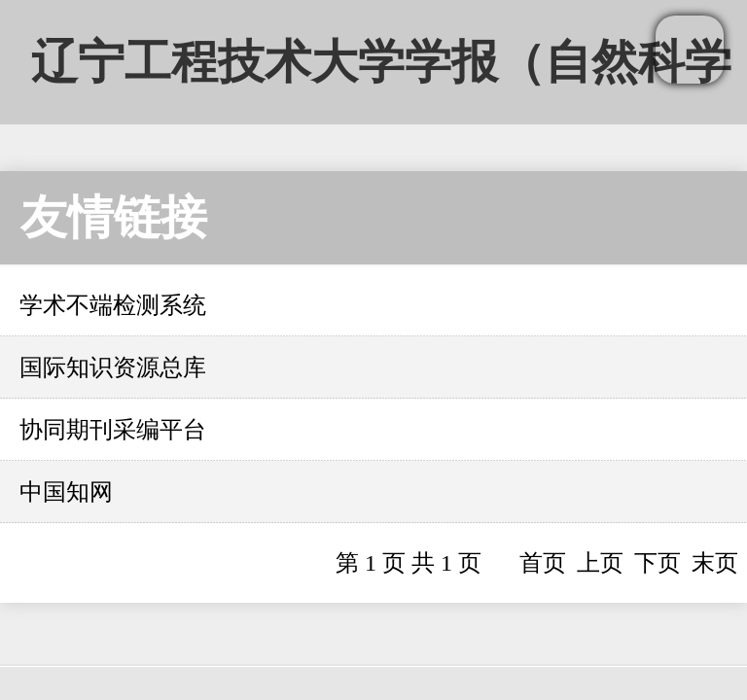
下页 (658, 563)
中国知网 (66, 492)
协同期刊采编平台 (113, 430)
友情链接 (114, 217)
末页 (715, 563)
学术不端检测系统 (113, 305)
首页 (543, 563)
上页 (600, 563)
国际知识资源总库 (113, 367)
